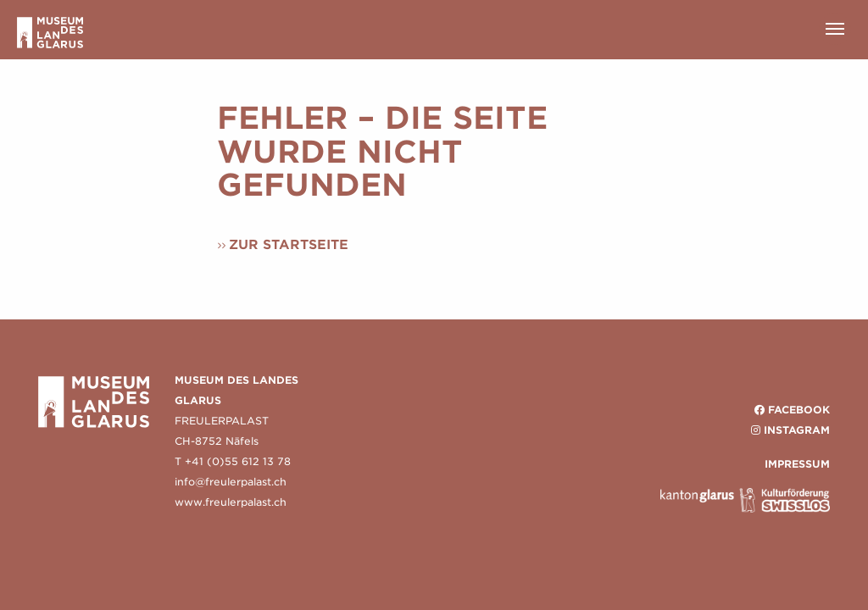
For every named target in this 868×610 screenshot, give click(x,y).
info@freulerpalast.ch (231, 482)
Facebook (799, 410)
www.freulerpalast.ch (231, 502)
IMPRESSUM (797, 464)
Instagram (797, 430)
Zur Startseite (289, 244)
